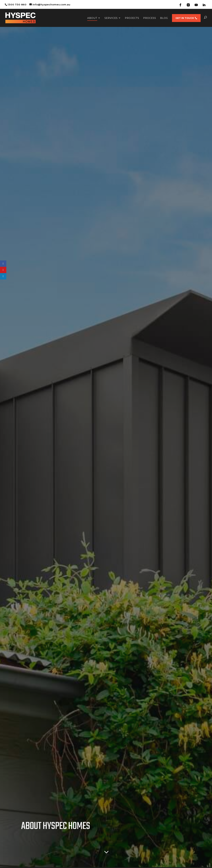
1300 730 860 (17, 5)
